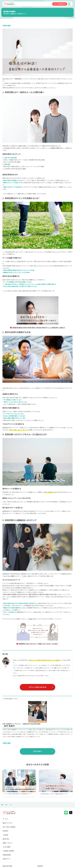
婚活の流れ (6, 839)
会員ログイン (7, 859)
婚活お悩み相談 (7, 866)
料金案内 (5, 831)
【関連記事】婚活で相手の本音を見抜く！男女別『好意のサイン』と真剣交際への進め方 (38, 328)
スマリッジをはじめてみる (38, 687)
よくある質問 (7, 847)
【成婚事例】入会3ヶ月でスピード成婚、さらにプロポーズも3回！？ (38, 644)
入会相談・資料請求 (9, 851)
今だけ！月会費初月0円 (60, 4)
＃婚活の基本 (7, 25)
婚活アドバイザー (8, 823)
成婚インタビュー (8, 843)
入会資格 (5, 835)
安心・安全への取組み (9, 827)
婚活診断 (40, 866)
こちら (31, 619)
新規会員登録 (7, 855)
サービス (5, 819)
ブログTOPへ (37, 751)
